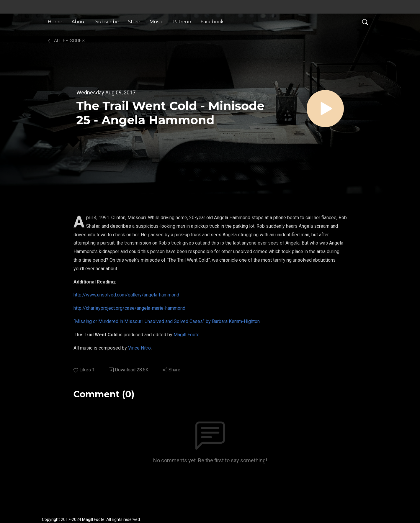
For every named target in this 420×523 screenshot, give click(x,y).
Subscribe (107, 22)
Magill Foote (187, 335)
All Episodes (66, 41)
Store (134, 22)
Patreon (182, 22)
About (79, 22)
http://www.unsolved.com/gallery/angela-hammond (126, 295)
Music (156, 22)
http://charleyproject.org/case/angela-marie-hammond (129, 308)
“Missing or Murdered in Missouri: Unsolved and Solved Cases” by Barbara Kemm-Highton (167, 321)
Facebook (212, 22)
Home (55, 22)
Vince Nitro (139, 348)
